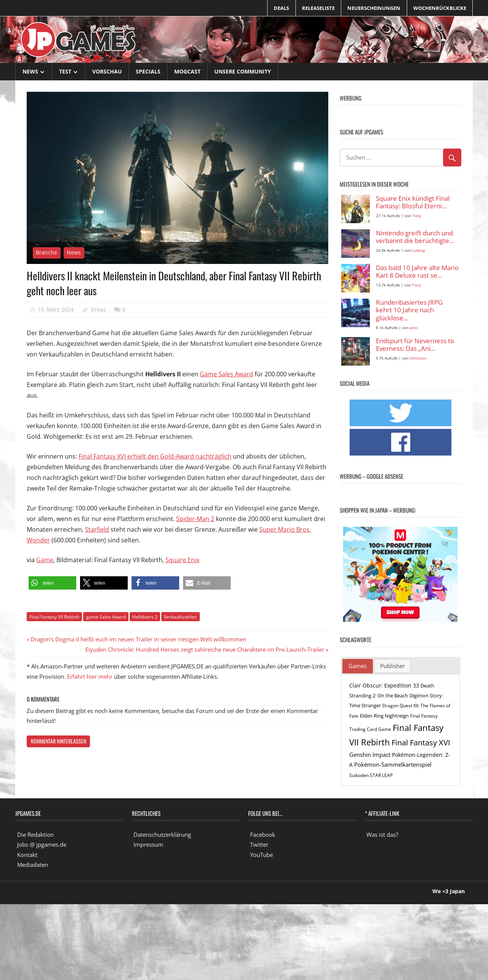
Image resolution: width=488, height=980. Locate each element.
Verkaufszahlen (180, 617)
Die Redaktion (35, 835)
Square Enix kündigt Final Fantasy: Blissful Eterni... (413, 202)
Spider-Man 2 (195, 519)
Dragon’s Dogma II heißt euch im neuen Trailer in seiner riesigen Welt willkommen (138, 639)
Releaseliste (318, 8)
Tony (417, 216)
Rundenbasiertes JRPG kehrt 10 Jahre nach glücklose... (409, 310)
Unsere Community (243, 71)
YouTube (262, 855)
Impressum (148, 844)
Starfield (97, 529)
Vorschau (107, 71)
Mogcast (187, 71)
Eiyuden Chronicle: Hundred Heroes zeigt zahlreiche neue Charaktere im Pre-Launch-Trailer (205, 649)
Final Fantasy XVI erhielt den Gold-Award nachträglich (155, 456)
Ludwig (418, 250)
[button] (52, 583)
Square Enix (182, 560)
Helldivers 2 (145, 617)
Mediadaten (33, 865)
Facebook (263, 835)
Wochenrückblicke (440, 8)
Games (358, 666)
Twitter (259, 844)
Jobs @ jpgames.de (42, 844)
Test (65, 71)
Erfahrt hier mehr (90, 676)
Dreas (99, 309)
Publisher (392, 666)
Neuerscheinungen (374, 8)
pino (414, 328)
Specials (148, 71)
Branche (47, 252)
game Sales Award (106, 617)
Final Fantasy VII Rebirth (54, 617)
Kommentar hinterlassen (59, 741)
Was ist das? (382, 835)
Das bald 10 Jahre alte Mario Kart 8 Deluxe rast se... (417, 272)
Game (45, 560)
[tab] (358, 666)
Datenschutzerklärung (162, 835)
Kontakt (27, 855)
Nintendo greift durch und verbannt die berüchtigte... (415, 237)
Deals (281, 8)
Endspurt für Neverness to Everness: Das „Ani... (415, 345)
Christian (418, 358)
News (30, 71)
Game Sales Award (226, 374)
